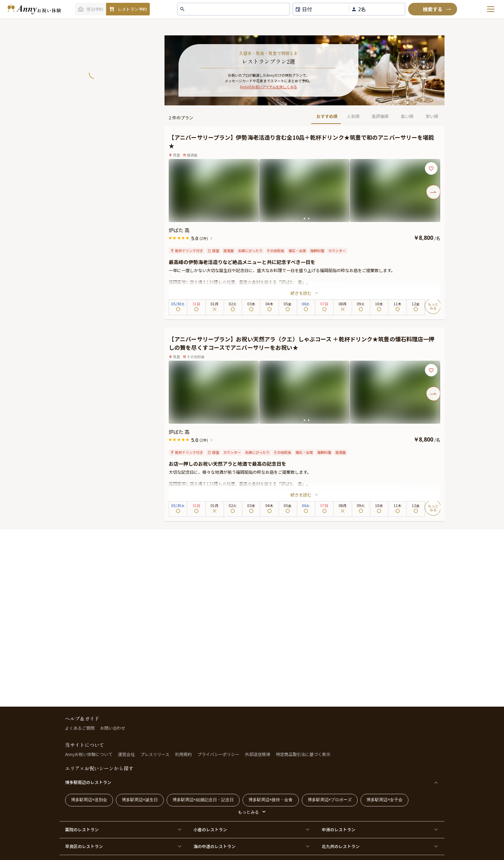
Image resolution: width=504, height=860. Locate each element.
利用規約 (183, 754)
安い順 (432, 116)
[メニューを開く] (491, 9)
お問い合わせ (113, 728)
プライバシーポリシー (218, 754)
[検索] (433, 9)
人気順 (353, 116)
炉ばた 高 (179, 230)
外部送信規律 (258, 754)
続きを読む (304, 293)
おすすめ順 (327, 116)
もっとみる (248, 812)
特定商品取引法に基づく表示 (303, 754)
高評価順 (380, 116)
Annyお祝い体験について (89, 754)
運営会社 (126, 754)
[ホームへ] (34, 9)
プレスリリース (155, 754)
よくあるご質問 (80, 728)
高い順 (407, 116)
